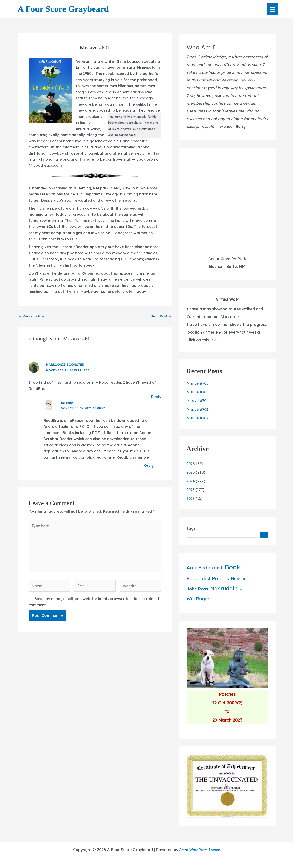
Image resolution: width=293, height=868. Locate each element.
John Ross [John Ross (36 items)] (197, 589)
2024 (191, 481)
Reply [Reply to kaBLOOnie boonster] (156, 410)
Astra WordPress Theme (200, 850)
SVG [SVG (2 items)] (242, 590)
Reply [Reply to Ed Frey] (148, 487)
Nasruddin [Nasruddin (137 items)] (224, 588)
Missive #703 (199, 409)
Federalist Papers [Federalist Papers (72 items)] (208, 578)
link (239, 317)
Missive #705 (199, 392)
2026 (191, 464)
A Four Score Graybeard (63, 9)
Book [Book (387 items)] (232, 567)
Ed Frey (69, 416)
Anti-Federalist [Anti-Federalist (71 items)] (205, 568)
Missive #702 (199, 418)
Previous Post (34, 328)
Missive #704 (199, 401)
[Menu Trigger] (272, 9)
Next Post (160, 328)
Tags (191, 528)
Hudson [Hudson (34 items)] (239, 579)
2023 (191, 490)
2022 (191, 498)
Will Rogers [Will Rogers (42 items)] (199, 598)
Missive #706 (199, 383)
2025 (191, 472)
